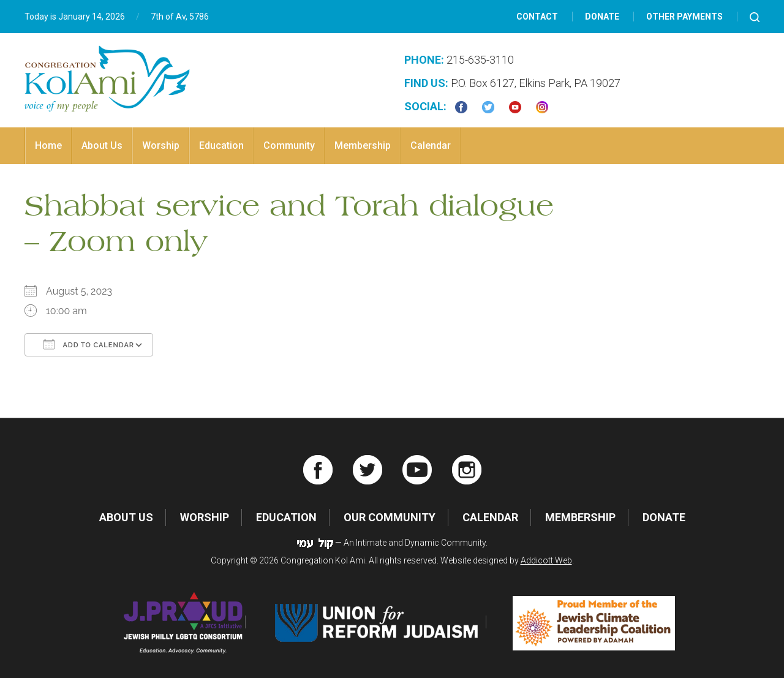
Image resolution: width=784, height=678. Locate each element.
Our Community (390, 517)
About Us (102, 145)
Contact (537, 17)
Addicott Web (546, 560)
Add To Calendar (89, 344)
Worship (161, 145)
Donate (602, 17)
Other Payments (684, 17)
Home (48, 145)
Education (221, 145)
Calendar (431, 145)
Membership (363, 145)
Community (289, 145)
